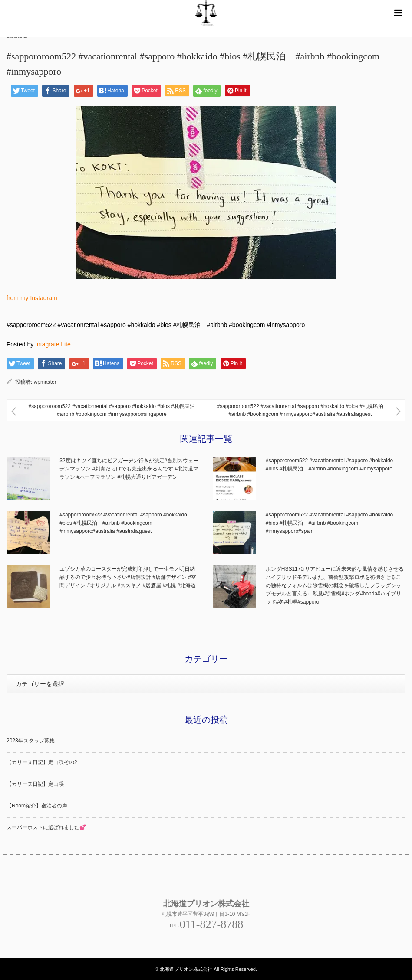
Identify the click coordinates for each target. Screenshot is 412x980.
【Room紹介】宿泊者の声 (37, 806)
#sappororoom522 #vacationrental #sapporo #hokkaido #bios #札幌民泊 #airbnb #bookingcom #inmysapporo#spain (330, 523)
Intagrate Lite (53, 344)
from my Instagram (32, 298)
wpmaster (45, 382)
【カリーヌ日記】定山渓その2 (42, 762)
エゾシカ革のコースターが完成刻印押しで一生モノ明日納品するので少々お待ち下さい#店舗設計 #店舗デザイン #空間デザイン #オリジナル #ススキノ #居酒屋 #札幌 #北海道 (128, 577)
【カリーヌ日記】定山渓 (35, 784)
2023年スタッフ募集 (31, 741)
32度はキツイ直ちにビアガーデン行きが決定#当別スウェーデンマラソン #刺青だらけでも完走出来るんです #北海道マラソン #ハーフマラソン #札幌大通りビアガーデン (129, 469)
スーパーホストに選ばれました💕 (46, 827)
